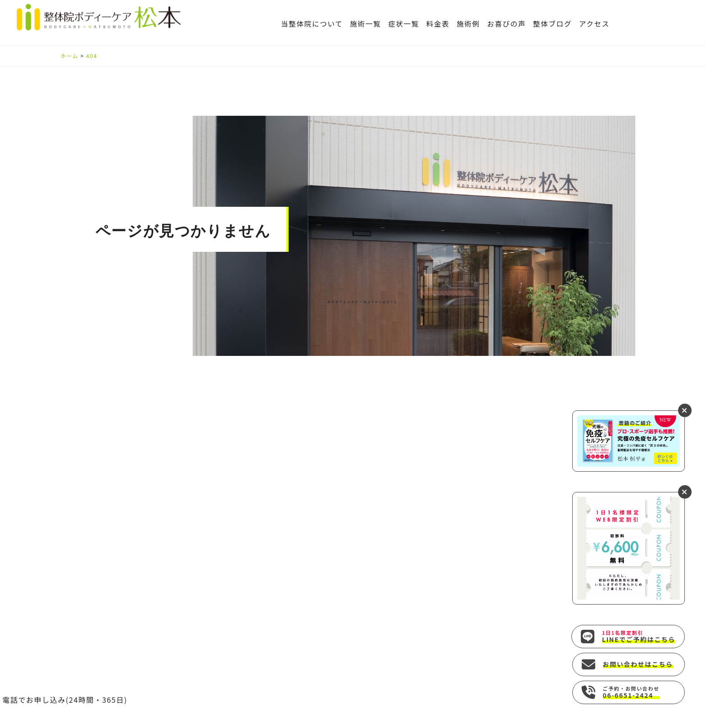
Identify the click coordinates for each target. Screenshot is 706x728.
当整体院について (312, 24)
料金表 (438, 24)
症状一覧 (404, 24)
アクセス (594, 24)
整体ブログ (552, 24)
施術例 (468, 24)
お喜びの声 (507, 24)
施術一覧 (365, 24)
